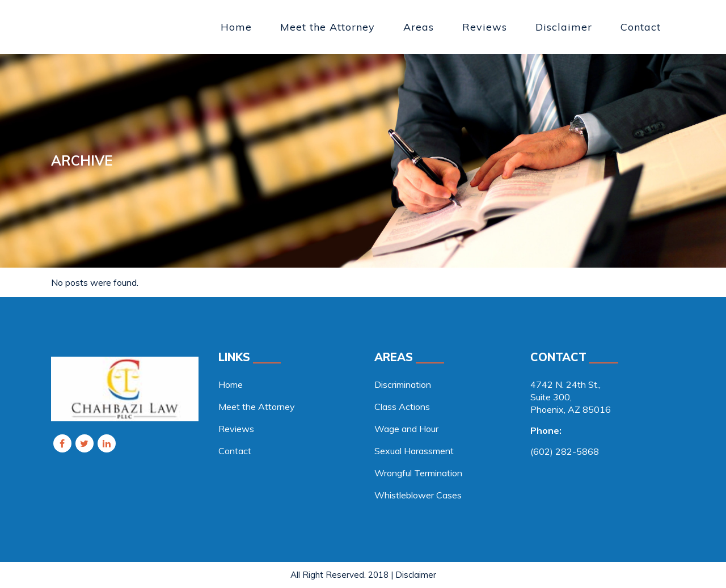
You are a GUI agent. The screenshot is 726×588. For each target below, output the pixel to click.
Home (231, 384)
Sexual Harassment (414, 451)
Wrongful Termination (418, 473)
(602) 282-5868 (565, 451)
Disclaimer (416, 575)
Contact (235, 451)
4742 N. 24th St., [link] (565, 384)
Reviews (236, 429)
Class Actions (402, 407)
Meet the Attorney (257, 407)
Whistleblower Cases (418, 495)
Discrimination (403, 384)
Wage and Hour (406, 429)
